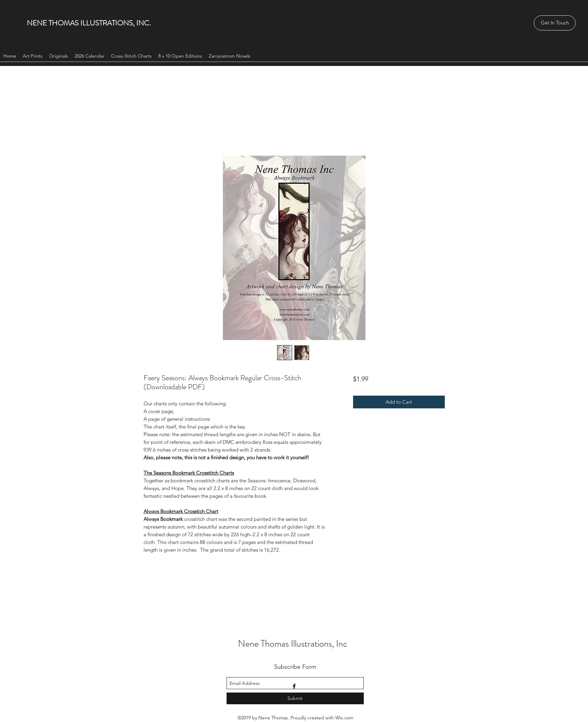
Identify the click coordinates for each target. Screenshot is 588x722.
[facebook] (294, 686)
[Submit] (295, 698)
